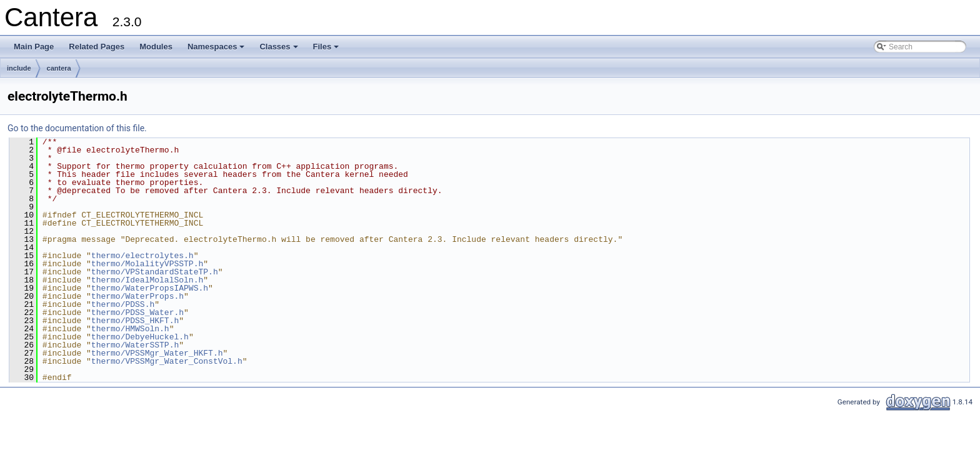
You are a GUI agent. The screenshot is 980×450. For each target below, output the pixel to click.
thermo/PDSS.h (123, 304)
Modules (156, 47)
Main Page (34, 47)
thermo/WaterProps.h (137, 296)
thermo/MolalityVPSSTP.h (147, 264)
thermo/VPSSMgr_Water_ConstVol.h (167, 361)
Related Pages (97, 47)
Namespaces (217, 50)
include (19, 68)
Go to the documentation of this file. (77, 128)
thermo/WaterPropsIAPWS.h (150, 288)
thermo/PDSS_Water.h (137, 312)
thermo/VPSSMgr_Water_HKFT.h (157, 353)
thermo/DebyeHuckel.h (140, 337)
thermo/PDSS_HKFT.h (135, 321)
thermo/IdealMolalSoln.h (147, 280)
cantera (59, 68)
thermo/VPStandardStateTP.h (155, 272)
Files (327, 50)
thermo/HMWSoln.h (130, 329)
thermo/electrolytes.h (142, 256)
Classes (279, 50)
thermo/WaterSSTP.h (135, 345)
